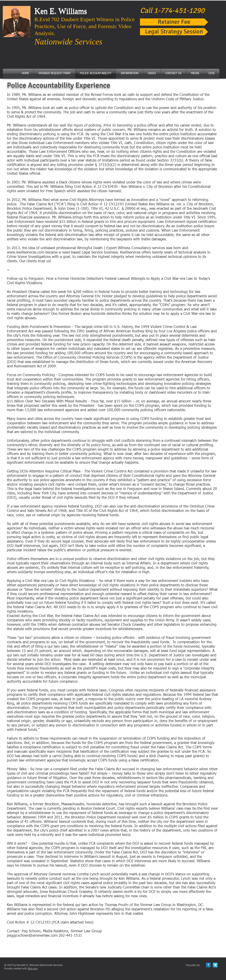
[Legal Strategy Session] (174, 32)
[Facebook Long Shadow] (208, 965)
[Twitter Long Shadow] (215, 965)
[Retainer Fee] (174, 22)
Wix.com (33, 968)
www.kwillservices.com (26, 253)
